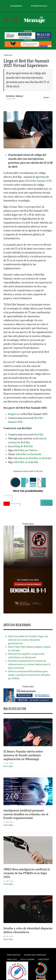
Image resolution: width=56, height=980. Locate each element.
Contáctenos (43, 959)
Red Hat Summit (37, 181)
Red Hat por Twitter (26, 450)
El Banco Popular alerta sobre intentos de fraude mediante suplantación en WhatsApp (23, 755)
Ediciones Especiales (37, 6)
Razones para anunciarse (35, 955)
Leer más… (9, 766)
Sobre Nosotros (13, 955)
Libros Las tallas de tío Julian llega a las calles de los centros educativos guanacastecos (28, 640)
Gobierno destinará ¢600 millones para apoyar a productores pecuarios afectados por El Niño (29, 675)
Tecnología (8, 55)
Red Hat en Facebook (29, 454)
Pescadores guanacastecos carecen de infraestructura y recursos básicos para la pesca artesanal (29, 664)
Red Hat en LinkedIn (27, 462)
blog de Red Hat (24, 446)
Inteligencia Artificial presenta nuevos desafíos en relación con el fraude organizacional (26, 814)
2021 (49, 181)
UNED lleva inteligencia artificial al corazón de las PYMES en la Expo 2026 (27, 873)
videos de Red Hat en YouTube (35, 458)
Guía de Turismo (27, 959)
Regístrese (14, 414)
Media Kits (12, 959)
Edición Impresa (14, 6)
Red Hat (39, 435)
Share (46, 98)
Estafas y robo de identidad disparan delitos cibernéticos (28, 930)
